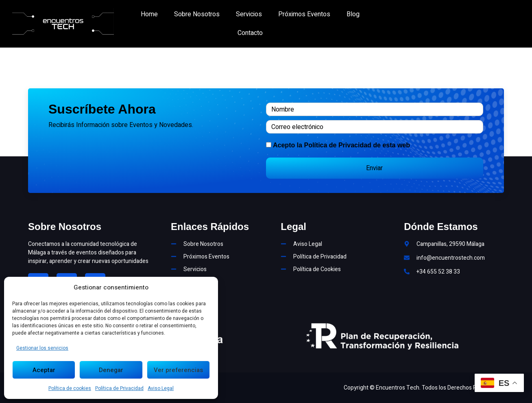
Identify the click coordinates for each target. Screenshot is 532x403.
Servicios (249, 14)
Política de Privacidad (119, 388)
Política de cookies (70, 388)
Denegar (111, 370)
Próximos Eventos (304, 14)
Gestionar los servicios (42, 348)
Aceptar (44, 370)
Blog (353, 14)
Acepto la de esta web (341, 145)
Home (149, 14)
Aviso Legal (161, 388)
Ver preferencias (178, 370)
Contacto (250, 33)
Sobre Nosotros (197, 14)
